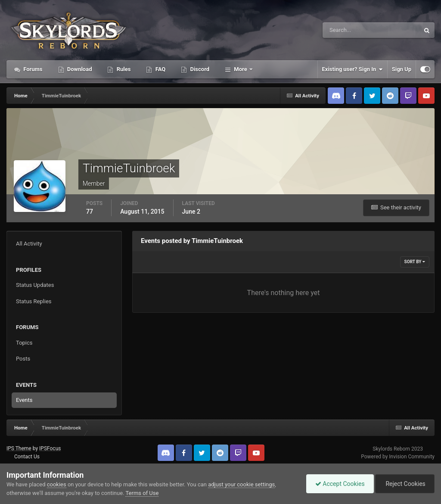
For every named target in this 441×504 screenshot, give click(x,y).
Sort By (415, 262)
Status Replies (34, 301)
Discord (199, 69)
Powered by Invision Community (398, 457)
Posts (23, 359)
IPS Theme (19, 448)
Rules (123, 69)
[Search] (345, 30)
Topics (24, 343)
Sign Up (402, 69)
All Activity (29, 244)
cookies (57, 484)
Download (79, 69)
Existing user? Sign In (352, 69)
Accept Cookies (340, 484)
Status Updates (35, 285)
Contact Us (27, 457)
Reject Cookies (405, 484)
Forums (32, 69)
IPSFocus (50, 448)
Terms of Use (142, 493)
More (241, 69)
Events (24, 400)
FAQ (160, 69)
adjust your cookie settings (241, 484)
